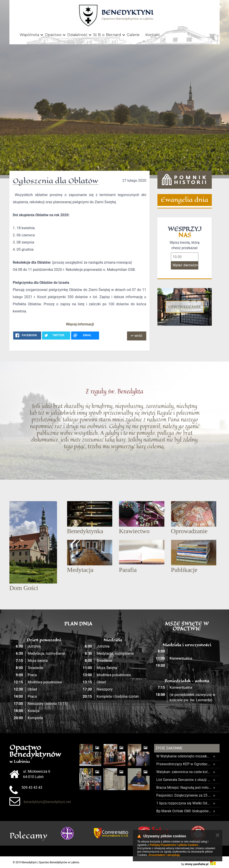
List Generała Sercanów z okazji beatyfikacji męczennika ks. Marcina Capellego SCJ (184, 780)
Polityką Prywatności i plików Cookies (174, 845)
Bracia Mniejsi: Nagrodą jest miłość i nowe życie (184, 788)
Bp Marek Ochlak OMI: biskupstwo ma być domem (184, 811)
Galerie (133, 35)
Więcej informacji (80, 324)
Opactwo (53, 35)
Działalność (77, 35)
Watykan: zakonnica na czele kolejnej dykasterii (184, 772)
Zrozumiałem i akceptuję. (164, 855)
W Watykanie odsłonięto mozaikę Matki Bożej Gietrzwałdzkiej (184, 756)
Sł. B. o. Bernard (107, 35)
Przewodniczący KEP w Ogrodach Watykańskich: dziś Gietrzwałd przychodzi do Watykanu (184, 764)
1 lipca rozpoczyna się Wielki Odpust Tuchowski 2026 (184, 803)
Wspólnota (29, 35)
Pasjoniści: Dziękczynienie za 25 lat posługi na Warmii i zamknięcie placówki (184, 795)
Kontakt (153, 35)
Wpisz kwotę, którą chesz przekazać (185, 245)
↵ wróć (137, 336)
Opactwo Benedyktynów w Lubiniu (127, 15)
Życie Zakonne (169, 748)
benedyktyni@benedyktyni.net (47, 802)
